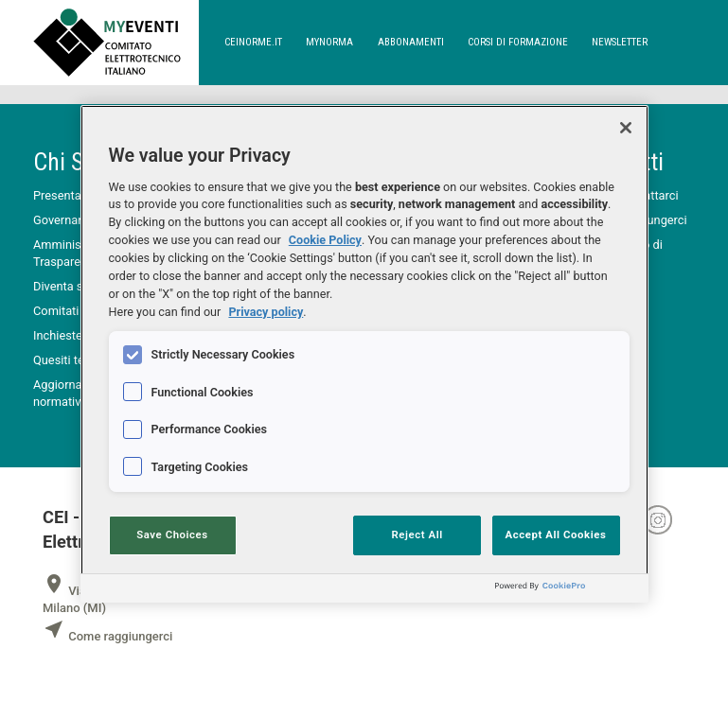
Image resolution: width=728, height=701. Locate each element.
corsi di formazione (518, 42)
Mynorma (329, 42)
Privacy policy (266, 312)
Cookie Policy (325, 240)
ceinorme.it (253, 42)
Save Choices (172, 535)
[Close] (626, 128)
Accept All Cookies (556, 535)
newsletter (620, 42)
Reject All (417, 535)
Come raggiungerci (107, 636)
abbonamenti (411, 42)
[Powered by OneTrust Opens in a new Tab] (567, 591)
